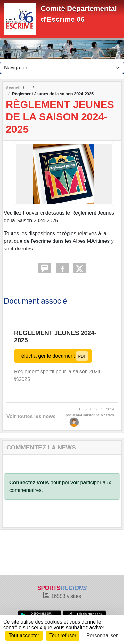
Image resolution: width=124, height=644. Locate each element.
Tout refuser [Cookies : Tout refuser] (63, 636)
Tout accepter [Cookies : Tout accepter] (24, 636)
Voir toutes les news (31, 416)
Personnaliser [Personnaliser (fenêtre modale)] (102, 636)
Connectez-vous (29, 483)
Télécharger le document (53, 356)
